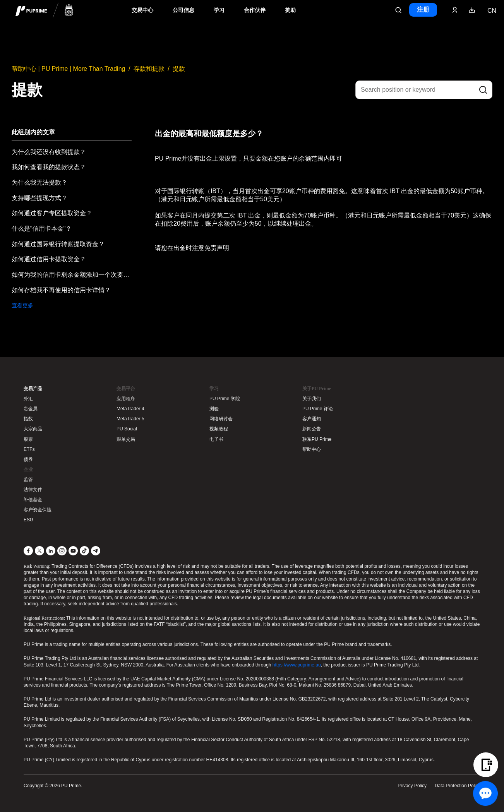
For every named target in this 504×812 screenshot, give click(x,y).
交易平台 (126, 389)
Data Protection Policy (458, 786)
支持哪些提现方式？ (39, 198)
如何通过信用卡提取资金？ (49, 259)
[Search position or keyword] (424, 90)
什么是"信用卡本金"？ (42, 229)
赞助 (290, 10)
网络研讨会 (221, 419)
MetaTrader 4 (130, 409)
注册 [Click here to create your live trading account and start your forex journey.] (423, 9)
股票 (28, 439)
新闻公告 (312, 429)
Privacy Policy (412, 786)
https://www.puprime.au (297, 665)
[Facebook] (28, 551)
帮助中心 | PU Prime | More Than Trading (68, 69)
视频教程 (219, 429)
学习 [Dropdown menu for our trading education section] (219, 10)
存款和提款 (149, 69)
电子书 (216, 439)
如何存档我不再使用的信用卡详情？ (61, 290)
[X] (39, 551)
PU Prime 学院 (225, 399)
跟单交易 (126, 439)
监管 (28, 480)
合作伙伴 (255, 10)
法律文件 (33, 490)
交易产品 (33, 389)
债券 (28, 459)
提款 (179, 69)
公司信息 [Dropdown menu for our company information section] (183, 10)
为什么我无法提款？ (39, 182)
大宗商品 (33, 429)
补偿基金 (33, 500)
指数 (28, 419)
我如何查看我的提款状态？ (49, 167)
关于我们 (312, 399)
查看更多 (22, 305)
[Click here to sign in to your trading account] (455, 10)
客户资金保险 (38, 510)
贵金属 (31, 409)
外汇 (28, 399)
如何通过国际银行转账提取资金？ (58, 244)
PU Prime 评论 (318, 409)
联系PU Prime (317, 439)
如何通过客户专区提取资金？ (52, 213)
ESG (28, 520)
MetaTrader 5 (130, 419)
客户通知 (312, 419)
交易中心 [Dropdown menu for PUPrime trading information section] (142, 10)
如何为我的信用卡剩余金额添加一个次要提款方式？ (72, 275)
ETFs (29, 449)
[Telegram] (96, 551)
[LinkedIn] (51, 551)
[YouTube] (73, 551)
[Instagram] (62, 551)
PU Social (127, 429)
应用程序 (126, 399)
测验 (214, 409)
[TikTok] (84, 551)
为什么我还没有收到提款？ (49, 152)
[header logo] (45, 10)
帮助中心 (312, 449)
